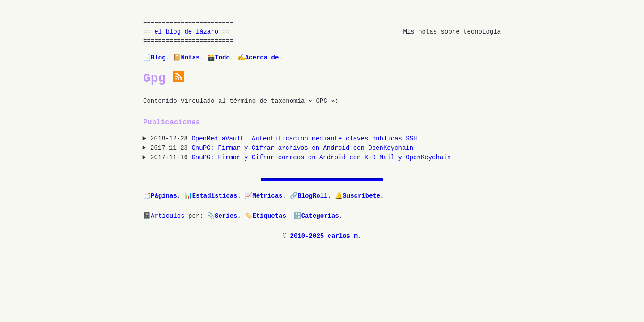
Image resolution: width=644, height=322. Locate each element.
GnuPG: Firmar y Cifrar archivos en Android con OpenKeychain (302, 148)
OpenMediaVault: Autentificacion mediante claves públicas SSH (304, 139)
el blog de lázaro (186, 32)
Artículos (168, 216)
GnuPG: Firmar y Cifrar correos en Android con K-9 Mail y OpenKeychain (321, 158)
